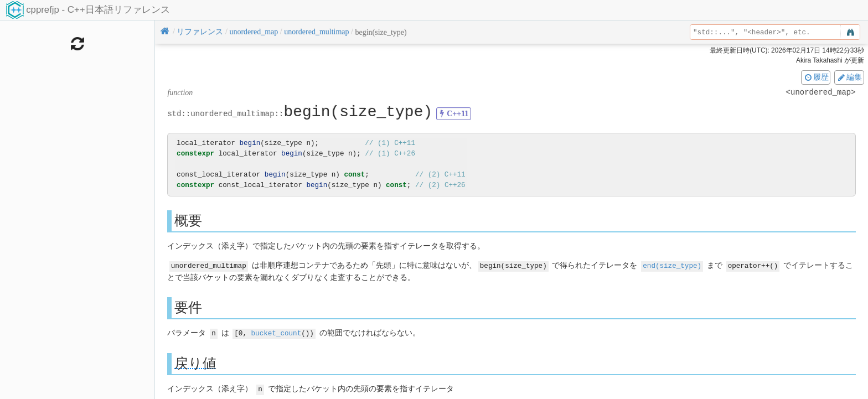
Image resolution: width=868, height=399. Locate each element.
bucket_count (277, 332)
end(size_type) (672, 265)
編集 (849, 77)
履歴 (816, 77)
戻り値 (195, 362)
